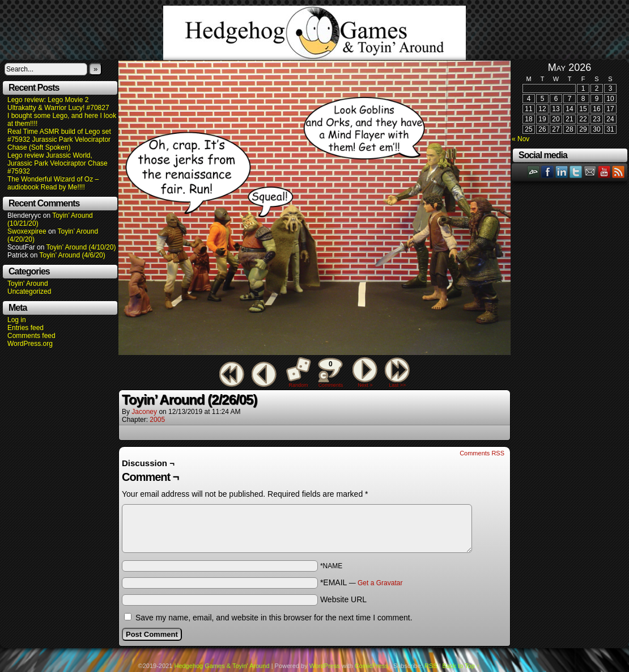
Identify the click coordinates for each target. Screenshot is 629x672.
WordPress (325, 666)
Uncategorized (29, 291)
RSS (619, 172)
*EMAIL (362, 582)
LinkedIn (562, 172)
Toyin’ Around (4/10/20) (81, 247)
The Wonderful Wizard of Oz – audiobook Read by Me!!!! (53, 183)
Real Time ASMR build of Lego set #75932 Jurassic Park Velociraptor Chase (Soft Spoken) (59, 140)
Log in (17, 320)
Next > (365, 385)
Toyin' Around (28, 284)
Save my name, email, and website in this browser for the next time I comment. (274, 618)
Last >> (397, 385)
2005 (157, 420)
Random (299, 385)
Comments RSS (482, 453)
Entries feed (25, 328)
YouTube (604, 172)
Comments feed (31, 336)
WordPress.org (30, 344)
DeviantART (534, 172)
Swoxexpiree (27, 231)
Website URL (343, 599)
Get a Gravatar (380, 583)
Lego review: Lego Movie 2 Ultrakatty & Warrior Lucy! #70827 (58, 104)
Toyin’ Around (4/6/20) (73, 255)
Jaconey (144, 412)
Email (590, 172)
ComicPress (371, 666)
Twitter (576, 172)
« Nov (520, 139)
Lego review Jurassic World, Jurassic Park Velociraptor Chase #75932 (58, 163)
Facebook (548, 172)
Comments (330, 373)
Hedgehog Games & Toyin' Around (314, 33)
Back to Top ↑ (461, 666)
